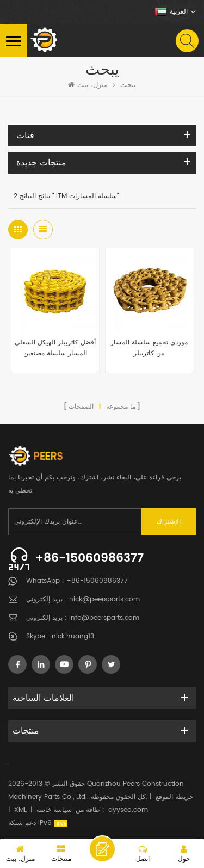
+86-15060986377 (89, 558)
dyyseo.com (128, 810)
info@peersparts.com (104, 618)
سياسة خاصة (54, 810)
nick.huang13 (73, 636)
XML (20, 810)
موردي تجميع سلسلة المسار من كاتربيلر (149, 348)
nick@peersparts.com (104, 599)
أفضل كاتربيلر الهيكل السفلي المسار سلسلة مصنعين (55, 348)
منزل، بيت (88, 85)
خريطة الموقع (174, 797)
